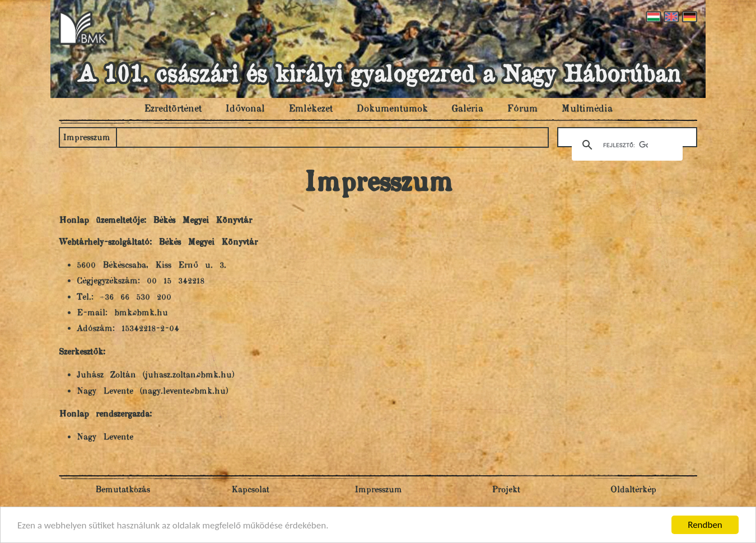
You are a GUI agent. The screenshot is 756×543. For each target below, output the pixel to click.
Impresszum (87, 138)
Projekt (506, 490)
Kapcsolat (250, 490)
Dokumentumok (392, 109)
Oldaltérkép (633, 490)
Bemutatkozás (123, 490)
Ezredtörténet (173, 109)
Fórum (522, 109)
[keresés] (626, 145)
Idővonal (245, 109)
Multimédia (587, 109)
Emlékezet (311, 109)
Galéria (467, 109)
